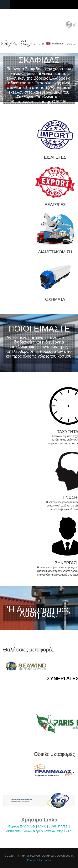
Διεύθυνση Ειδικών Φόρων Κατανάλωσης (35, 831)
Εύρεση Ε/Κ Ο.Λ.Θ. (22, 826)
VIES (69, 831)
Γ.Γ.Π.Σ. (64, 826)
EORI (53, 826)
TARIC (42, 826)
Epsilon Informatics (39, 860)
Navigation (5, 5)
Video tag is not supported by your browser (39, 77)
